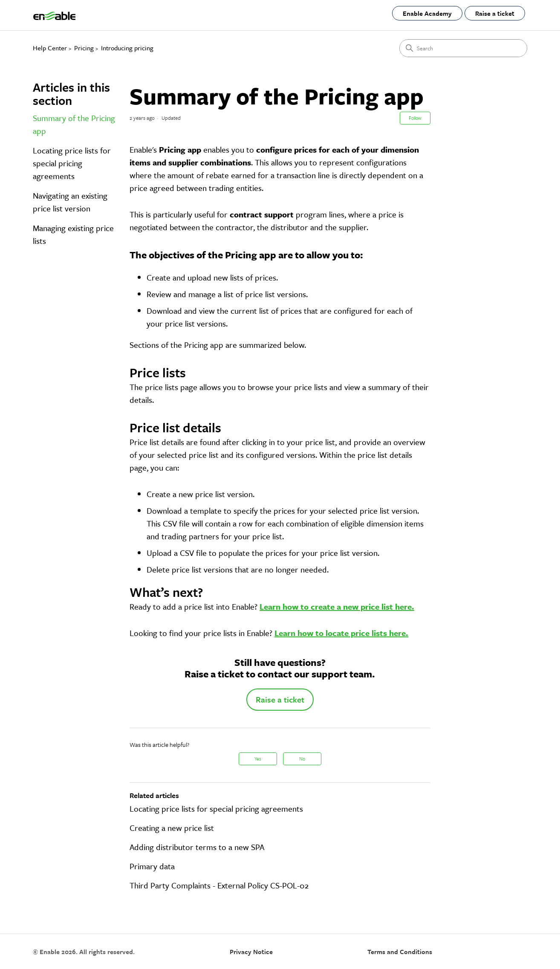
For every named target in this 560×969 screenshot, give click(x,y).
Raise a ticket (495, 13)
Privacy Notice (251, 952)
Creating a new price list (172, 828)
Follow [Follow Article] (415, 118)
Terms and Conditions (400, 952)
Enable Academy (427, 13)
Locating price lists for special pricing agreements (72, 163)
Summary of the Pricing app (74, 124)
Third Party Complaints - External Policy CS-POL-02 (219, 885)
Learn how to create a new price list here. (337, 606)
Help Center (50, 48)
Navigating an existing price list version (70, 202)
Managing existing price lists (73, 234)
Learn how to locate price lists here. (341, 633)
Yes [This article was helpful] (258, 759)
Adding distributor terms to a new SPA (197, 847)
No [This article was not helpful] (302, 759)
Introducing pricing (127, 48)
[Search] (463, 48)
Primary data (152, 866)
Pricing (84, 48)
